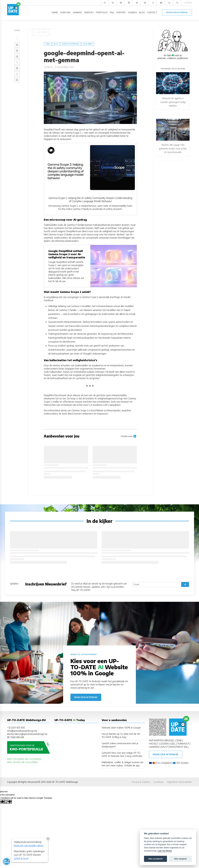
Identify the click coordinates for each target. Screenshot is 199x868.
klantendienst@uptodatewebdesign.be (27, 734)
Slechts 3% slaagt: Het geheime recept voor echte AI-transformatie (173, 149)
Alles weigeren (180, 859)
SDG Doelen (182, 763)
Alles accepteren (155, 859)
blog (56, 44)
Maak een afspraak (86, 697)
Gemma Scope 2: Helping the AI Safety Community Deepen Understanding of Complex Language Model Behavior (90, 199)
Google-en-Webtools (70, 44)
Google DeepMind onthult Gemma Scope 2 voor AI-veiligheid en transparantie (67, 254)
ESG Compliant (163, 763)
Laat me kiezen (165, 851)
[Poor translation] (8, 802)
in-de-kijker (88, 44)
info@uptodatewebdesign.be (22, 731)
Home (48, 44)
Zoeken (188, 3)
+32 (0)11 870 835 (16, 728)
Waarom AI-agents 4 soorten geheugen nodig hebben (173, 102)
